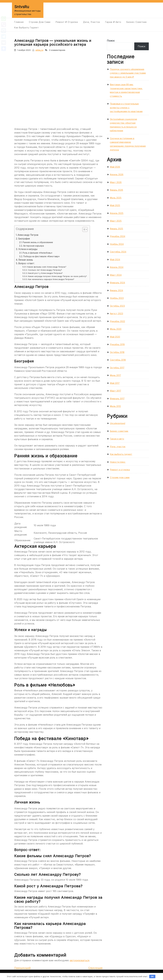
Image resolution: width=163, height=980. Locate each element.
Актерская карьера (34, 246)
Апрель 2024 (117, 267)
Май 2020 (115, 337)
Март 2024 (116, 275)
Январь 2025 (116, 229)
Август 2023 (116, 313)
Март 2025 (116, 221)
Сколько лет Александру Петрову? (45, 270)
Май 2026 (115, 167)
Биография (24, 239)
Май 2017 (115, 383)
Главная (19, 22)
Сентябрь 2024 (118, 252)
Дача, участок (92, 22)
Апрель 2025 (117, 213)
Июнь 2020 (116, 329)
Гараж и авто (113, 22)
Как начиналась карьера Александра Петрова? (51, 279)
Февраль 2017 (117, 399)
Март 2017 (115, 391)
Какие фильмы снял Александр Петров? (47, 267)
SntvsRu (22, 7)
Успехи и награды (28, 249)
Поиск (111, 41)
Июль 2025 (116, 198)
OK (152, 976)
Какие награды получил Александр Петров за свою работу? (57, 276)
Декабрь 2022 (117, 321)
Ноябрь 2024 (117, 244)
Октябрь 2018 (117, 352)
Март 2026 (116, 182)
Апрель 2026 (117, 174)
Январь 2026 (116, 190)
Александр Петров (28, 235)
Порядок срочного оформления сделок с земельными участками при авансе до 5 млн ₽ (128, 73)
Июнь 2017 (115, 375)
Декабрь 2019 (117, 344)
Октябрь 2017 (117, 368)
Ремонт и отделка (67, 22)
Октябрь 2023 (117, 306)
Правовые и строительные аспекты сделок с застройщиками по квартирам (126, 108)
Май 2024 (115, 260)
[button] (83, 230)
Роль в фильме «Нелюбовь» (37, 253)
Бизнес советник (137, 22)
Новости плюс (118, 462)
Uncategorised (117, 423)
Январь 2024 (116, 290)
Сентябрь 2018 (118, 360)
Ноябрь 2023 (117, 298)
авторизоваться (79, 960)
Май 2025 (115, 205)
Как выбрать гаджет (26, 28)
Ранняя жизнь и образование (38, 242)
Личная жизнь (26, 260)
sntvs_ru (39, 50)
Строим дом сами (40, 22)
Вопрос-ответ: (26, 263)
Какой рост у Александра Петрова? (45, 273)
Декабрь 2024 (117, 236)
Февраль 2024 (117, 283)
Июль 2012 (115, 406)
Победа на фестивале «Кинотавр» (41, 256)
